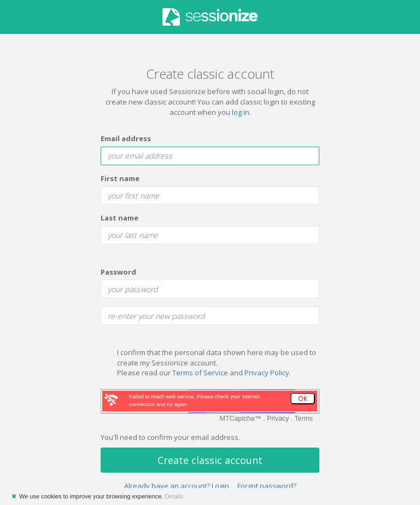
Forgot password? (267, 486)
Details (174, 496)
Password (118, 272)
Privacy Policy (267, 373)
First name (120, 178)
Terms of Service (200, 373)
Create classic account (210, 460)
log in (241, 112)
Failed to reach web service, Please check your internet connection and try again (194, 400)
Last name (119, 218)
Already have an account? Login (177, 486)
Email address (126, 138)
